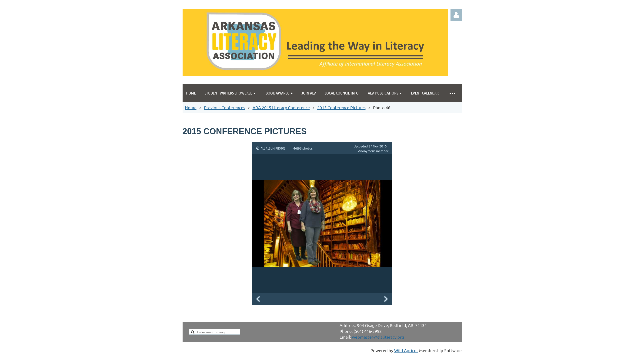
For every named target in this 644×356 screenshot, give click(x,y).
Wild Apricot (406, 350)
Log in (456, 15)
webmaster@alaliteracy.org (378, 337)
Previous (258, 299)
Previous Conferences (225, 107)
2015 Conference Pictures (341, 107)
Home (191, 107)
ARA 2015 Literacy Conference (281, 107)
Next (386, 299)
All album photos (273, 148)
